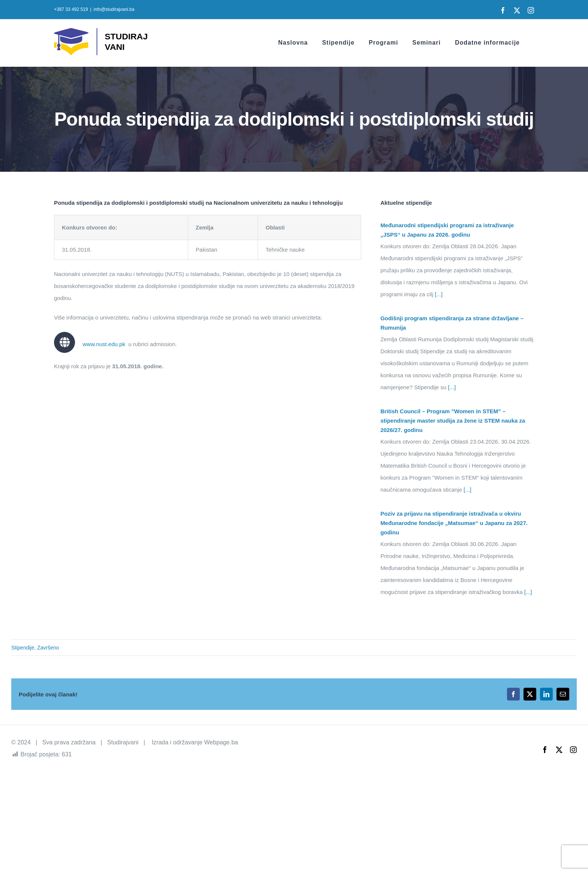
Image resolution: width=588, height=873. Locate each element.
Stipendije (23, 648)
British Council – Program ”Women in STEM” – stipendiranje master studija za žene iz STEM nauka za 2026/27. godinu (453, 421)
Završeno (48, 648)
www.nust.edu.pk (104, 344)
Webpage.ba (221, 742)
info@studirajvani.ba (114, 9)
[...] (438, 294)
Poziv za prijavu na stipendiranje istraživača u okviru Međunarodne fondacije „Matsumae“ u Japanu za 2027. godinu (454, 523)
